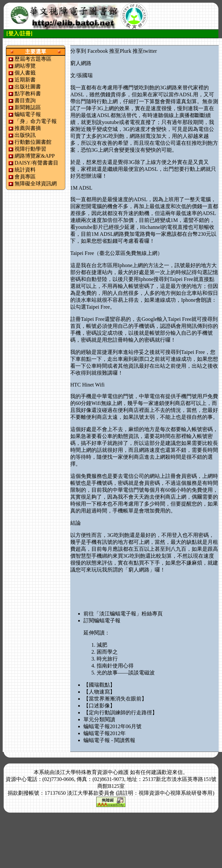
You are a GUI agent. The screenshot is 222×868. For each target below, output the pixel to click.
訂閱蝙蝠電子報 (102, 620)
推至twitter (145, 51)
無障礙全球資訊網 (36, 184)
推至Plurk (120, 51)
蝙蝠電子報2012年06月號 (112, 726)
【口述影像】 (99, 706)
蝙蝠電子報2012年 (105, 733)
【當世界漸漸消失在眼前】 (115, 699)
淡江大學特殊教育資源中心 (86, 772)
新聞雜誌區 (28, 107)
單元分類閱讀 (99, 719)
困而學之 (107, 652)
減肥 (102, 645)
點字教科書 (28, 93)
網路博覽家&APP (35, 156)
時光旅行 (107, 659)
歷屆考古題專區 (33, 59)
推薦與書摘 (28, 128)
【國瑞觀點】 (99, 685)
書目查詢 (25, 100)
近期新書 (25, 80)
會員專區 (25, 177)
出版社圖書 (28, 87)
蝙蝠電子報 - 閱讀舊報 (109, 740)
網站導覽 (25, 66)
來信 (177, 772)
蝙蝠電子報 (28, 114)
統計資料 (25, 170)
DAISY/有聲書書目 (36, 163)
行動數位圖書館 (33, 142)
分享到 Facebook (89, 51)
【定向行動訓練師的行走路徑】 (120, 713)
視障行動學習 (30, 149)
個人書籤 (25, 73)
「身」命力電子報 (36, 121)
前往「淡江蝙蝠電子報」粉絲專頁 (123, 614)
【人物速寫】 (99, 692)
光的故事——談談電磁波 (126, 673)
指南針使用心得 (115, 666)
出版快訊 (25, 135)
